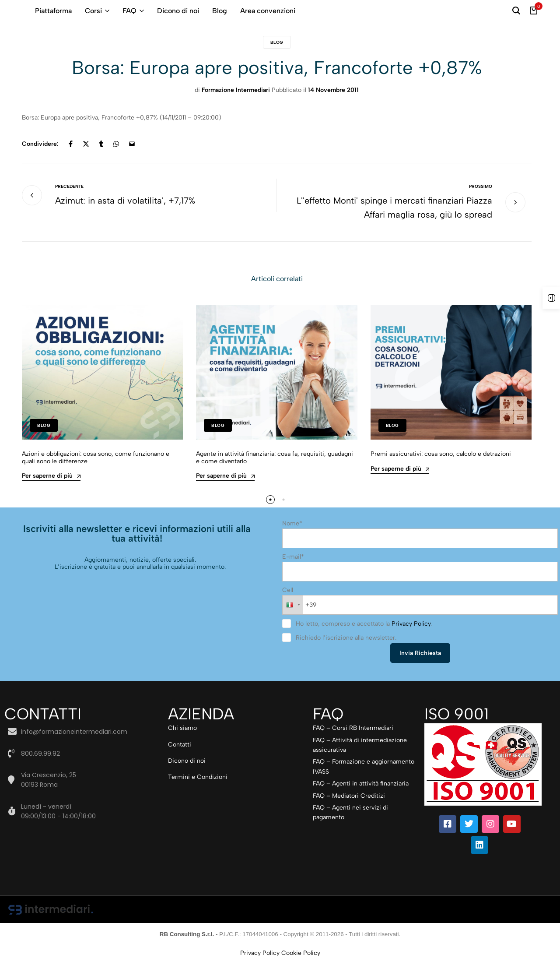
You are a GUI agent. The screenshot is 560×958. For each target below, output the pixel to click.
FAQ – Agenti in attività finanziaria (361, 784)
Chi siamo (182, 728)
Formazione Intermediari (236, 90)
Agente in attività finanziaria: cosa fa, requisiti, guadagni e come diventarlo (275, 458)
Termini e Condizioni (198, 777)
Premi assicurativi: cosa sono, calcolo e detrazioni (441, 454)
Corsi (93, 11)
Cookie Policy (301, 953)
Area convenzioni (268, 11)
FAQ (129, 11)
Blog (220, 11)
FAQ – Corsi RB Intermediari (353, 728)
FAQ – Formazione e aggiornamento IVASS (364, 766)
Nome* (292, 523)
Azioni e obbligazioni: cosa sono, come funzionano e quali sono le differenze (96, 458)
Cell (288, 590)
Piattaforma (53, 11)
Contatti (180, 745)
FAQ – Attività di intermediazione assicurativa (360, 745)
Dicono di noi (178, 11)
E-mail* (293, 557)
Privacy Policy (411, 624)
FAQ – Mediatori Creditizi (349, 796)
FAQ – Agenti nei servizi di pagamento (350, 812)
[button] (270, 500)
